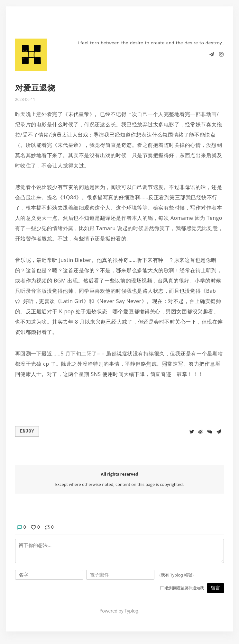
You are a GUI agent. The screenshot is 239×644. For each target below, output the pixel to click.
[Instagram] (221, 54)
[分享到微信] (210, 431)
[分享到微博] (201, 431)
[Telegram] (212, 54)
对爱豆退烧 (35, 88)
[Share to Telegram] (219, 431)
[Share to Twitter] (192, 431)
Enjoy (27, 431)
